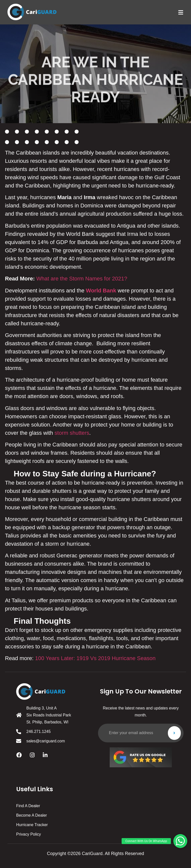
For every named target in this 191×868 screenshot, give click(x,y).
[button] (180, 841)
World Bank (101, 291)
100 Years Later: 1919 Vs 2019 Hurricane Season (95, 658)
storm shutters (72, 433)
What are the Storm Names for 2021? (82, 279)
